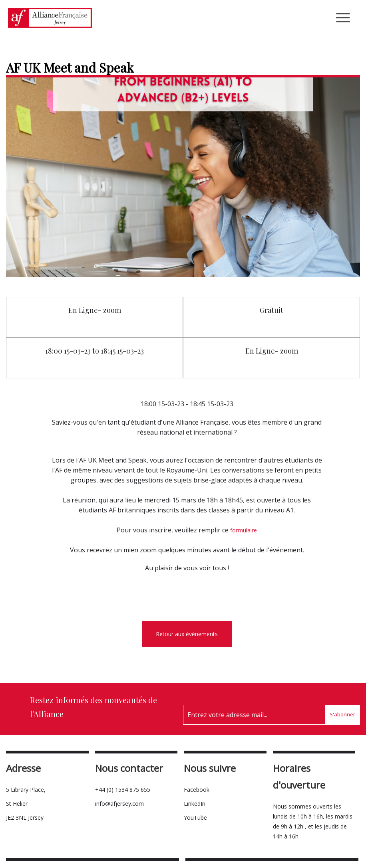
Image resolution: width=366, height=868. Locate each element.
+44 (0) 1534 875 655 (123, 790)
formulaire (244, 530)
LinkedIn (195, 804)
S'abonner (342, 714)
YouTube (195, 818)
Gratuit (272, 310)
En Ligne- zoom (95, 310)
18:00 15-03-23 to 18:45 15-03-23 (94, 351)
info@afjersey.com (119, 804)
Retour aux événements (187, 634)
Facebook (197, 790)
